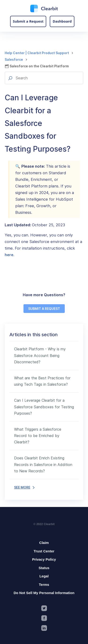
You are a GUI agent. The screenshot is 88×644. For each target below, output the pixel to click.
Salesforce (14, 59)
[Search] (44, 78)
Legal (44, 576)
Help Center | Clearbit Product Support (37, 53)
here (9, 255)
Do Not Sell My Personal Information (44, 593)
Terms (44, 585)
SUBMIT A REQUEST (44, 309)
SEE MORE (24, 487)
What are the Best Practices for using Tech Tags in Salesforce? (42, 381)
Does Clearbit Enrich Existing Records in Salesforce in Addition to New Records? (43, 464)
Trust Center (44, 551)
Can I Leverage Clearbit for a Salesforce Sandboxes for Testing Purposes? (44, 407)
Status (44, 568)
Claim (44, 543)
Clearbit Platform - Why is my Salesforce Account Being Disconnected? (40, 355)
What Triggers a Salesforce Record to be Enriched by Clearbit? (38, 436)
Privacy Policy (44, 559)
